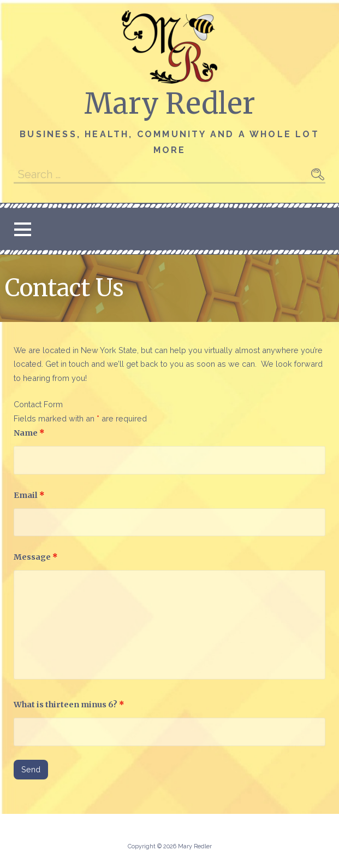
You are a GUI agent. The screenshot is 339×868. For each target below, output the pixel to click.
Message (36, 557)
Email (29, 495)
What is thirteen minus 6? (69, 705)
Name (29, 433)
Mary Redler (169, 104)
